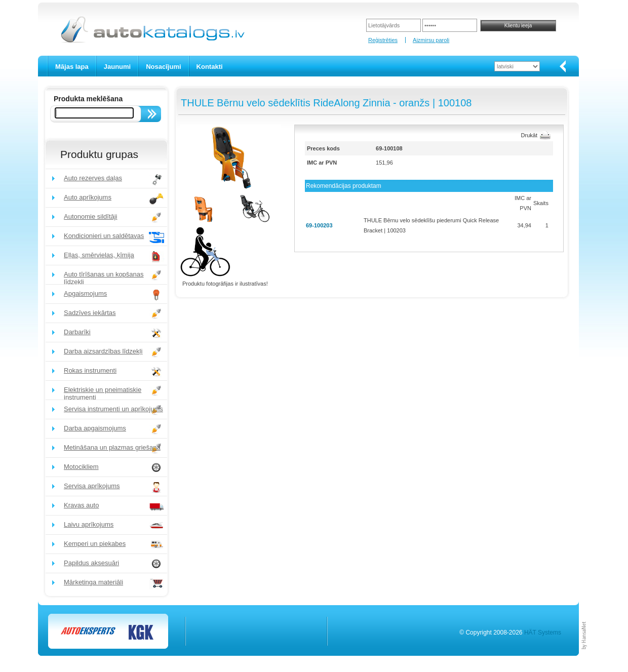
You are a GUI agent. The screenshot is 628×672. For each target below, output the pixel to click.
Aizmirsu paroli (431, 40)
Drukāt (529, 135)
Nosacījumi (163, 67)
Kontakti (210, 67)
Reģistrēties (383, 40)
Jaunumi (117, 67)
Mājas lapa (72, 67)
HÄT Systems (543, 633)
